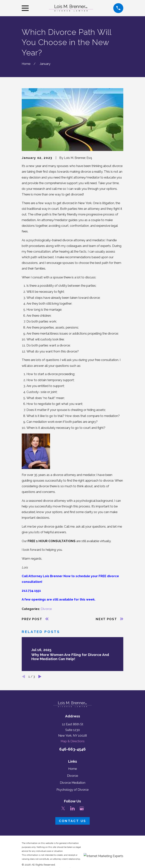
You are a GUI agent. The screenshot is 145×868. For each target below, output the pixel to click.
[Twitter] (63, 808)
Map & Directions (73, 741)
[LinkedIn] (72, 808)
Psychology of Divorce (72, 790)
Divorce (46, 609)
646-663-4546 (72, 749)
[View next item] (40, 676)
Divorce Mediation (73, 783)
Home (72, 769)
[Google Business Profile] (82, 808)
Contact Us (72, 821)
